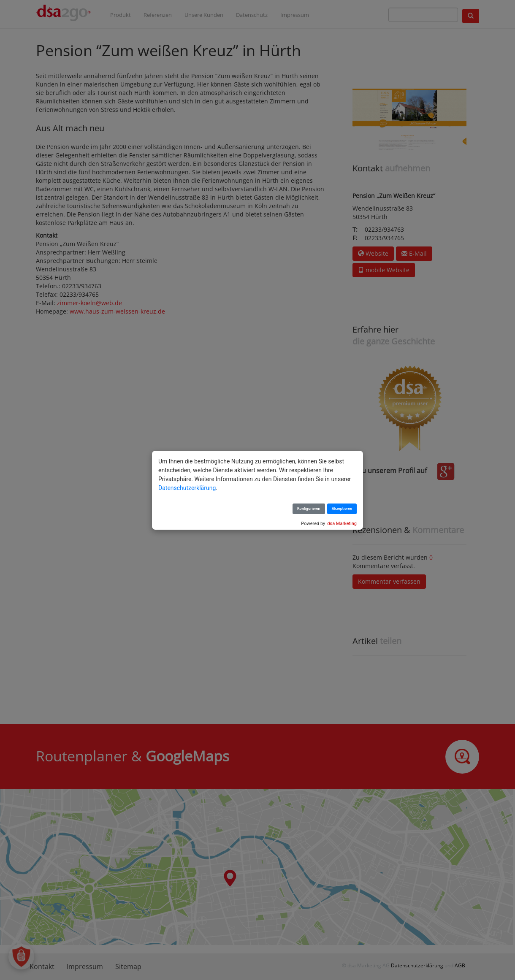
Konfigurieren (309, 509)
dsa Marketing (342, 524)
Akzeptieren (342, 509)
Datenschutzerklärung (187, 488)
